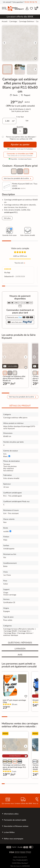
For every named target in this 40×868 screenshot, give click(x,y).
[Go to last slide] (4, 43)
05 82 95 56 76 (31, 2)
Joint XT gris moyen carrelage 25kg (14, 701)
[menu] (4, 8)
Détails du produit (20, 406)
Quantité (20, 127)
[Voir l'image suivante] (26, 357)
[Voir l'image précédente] (4, 357)
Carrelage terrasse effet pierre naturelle (19, 629)
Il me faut (20, 117)
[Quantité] (20, 131)
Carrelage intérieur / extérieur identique (18, 634)
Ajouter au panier (20, 144)
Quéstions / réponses (20, 643)
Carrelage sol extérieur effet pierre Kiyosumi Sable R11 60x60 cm (14, 379)
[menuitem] (7, 69)
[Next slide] (35, 69)
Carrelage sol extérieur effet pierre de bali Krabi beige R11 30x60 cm (14, 767)
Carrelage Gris (24, 631)
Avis (20, 655)
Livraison (20, 649)
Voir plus (7, 218)
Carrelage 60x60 (10, 631)
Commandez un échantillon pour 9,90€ (20, 155)
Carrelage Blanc (10, 633)
